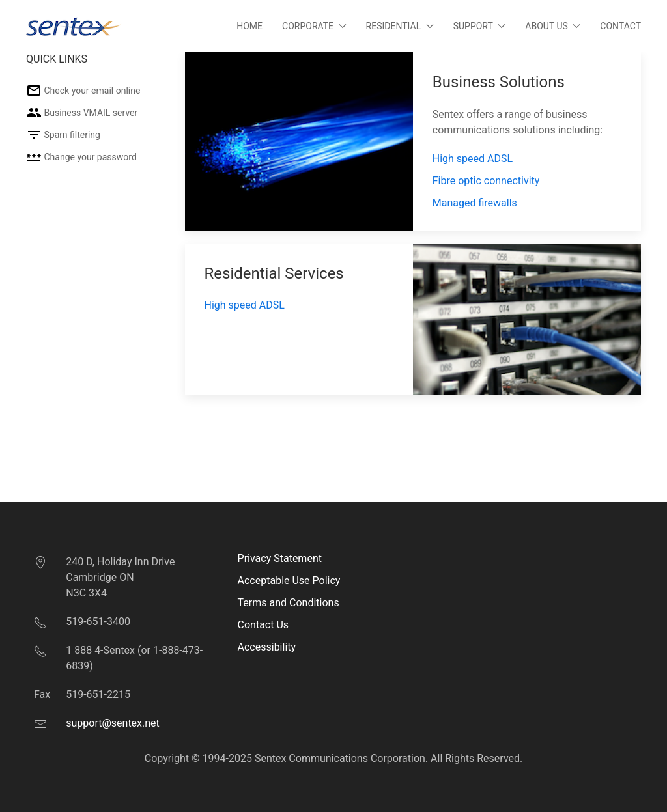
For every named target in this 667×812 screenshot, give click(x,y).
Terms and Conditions (289, 603)
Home (249, 26)
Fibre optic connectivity (486, 181)
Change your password (81, 157)
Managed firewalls (475, 203)
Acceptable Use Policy (289, 581)
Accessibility (267, 647)
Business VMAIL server (82, 113)
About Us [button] (553, 26)
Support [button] (480, 26)
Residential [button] (400, 26)
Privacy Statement (280, 558)
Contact (620, 26)
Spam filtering (63, 135)
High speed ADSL (473, 159)
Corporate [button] (314, 26)
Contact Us (263, 625)
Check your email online (83, 91)
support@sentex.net (113, 723)
